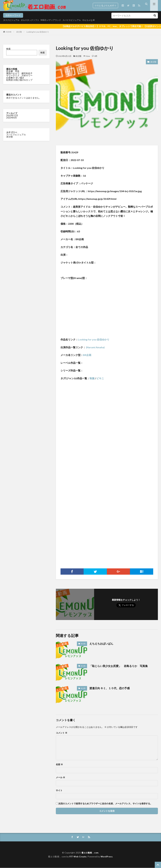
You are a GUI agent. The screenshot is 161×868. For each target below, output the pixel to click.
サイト (59, 790)
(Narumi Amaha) (95, 347)
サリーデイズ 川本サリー (19, 75)
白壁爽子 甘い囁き (15, 78)
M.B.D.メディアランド (54, 20)
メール (60, 777)
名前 (59, 764)
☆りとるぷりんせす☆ (105, 5)
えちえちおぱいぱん (102, 643)
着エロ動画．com (90, 853)
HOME (9, 32)
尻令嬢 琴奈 (13, 71)
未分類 (19, 32)
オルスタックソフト (32, 20)
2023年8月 (12, 118)
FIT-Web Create (78, 857)
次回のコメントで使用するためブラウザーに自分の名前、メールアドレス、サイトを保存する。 (105, 804)
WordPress (107, 857)
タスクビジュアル (12, 20)
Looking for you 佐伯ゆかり (38, 32)
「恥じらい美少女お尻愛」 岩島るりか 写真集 (120, 666)
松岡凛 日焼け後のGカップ (20, 80)
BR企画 (87, 355)
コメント (62, 733)
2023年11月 (12, 115)
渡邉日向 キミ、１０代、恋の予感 (111, 688)
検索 (8, 49)
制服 (92, 378)
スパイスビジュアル (76, 20)
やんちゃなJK (94, 20)
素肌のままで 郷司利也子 (20, 73)
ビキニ (100, 378)
